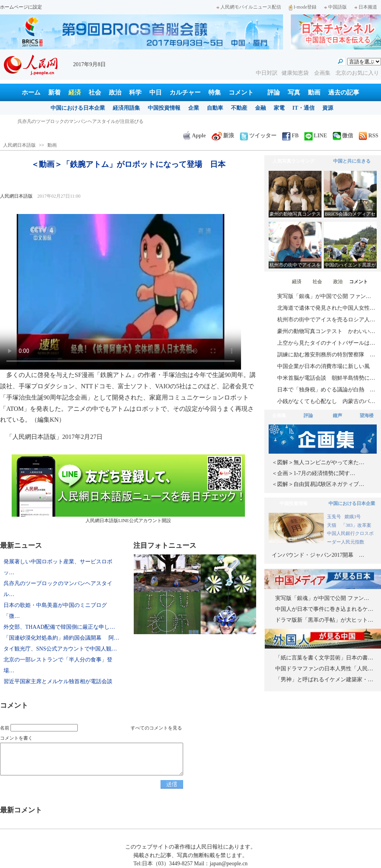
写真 (294, 92)
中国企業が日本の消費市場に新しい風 (323, 366)
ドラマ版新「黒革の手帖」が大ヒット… (324, 620)
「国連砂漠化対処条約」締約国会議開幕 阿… (61, 638)
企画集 (323, 73)
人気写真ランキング (294, 161)
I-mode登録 (303, 7)
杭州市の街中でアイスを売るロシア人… (326, 320)
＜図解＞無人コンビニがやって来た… (318, 462)
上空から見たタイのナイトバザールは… (326, 343)
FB (290, 136)
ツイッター (258, 136)
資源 (328, 108)
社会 (95, 92)
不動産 (239, 108)
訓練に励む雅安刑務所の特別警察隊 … (326, 355)
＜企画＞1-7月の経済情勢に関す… (314, 473)
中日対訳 (267, 73)
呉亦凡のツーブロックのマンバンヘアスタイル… (58, 589)
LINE (316, 136)
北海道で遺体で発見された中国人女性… (326, 308)
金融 (260, 108)
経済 (75, 92)
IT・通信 (303, 108)
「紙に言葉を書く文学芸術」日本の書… (324, 658)
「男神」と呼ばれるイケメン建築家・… (324, 679)
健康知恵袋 (296, 73)
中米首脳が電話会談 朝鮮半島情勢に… (326, 378)
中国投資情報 (164, 108)
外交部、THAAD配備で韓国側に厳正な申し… (59, 627)
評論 (274, 92)
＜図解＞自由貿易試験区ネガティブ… (318, 484)
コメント (241, 92)
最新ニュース (21, 545)
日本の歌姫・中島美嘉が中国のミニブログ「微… (55, 611)
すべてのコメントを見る (156, 728)
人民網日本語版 (19, 145)
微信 (343, 136)
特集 (215, 92)
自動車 (215, 108)
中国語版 (336, 7)
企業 (194, 108)
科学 (135, 92)
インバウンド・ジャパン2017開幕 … (318, 555)
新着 (54, 92)
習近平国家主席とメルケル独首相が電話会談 (58, 681)
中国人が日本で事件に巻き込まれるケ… (324, 609)
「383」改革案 (356, 525)
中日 (156, 92)
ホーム (31, 92)
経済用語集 (126, 108)
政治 (115, 92)
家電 (279, 108)
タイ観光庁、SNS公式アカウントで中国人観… (60, 649)
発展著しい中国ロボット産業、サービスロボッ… (58, 567)
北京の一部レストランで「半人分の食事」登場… (58, 665)
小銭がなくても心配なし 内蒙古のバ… (326, 401)
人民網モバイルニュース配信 (249, 7)
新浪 (223, 136)
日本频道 (366, 7)
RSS (369, 136)
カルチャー (185, 92)
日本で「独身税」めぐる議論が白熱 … (326, 390)
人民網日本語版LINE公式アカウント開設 (128, 489)
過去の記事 (344, 92)
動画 (314, 92)
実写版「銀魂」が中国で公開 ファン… (324, 296)
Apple (194, 136)
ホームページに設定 (21, 7)
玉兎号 (334, 517)
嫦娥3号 (353, 517)
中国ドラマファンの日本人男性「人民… (324, 669)
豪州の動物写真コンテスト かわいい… (326, 331)
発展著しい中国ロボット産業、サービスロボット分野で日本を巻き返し (92, 121)
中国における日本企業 (78, 108)
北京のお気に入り (357, 73)
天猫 (332, 525)
